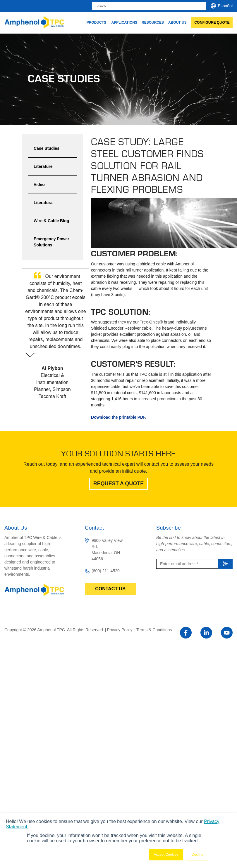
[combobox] (149, 6)
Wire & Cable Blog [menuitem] (51, 221)
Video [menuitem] (39, 185)
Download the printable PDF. (119, 417)
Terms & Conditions (154, 630)
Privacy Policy (120, 630)
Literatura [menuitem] (43, 203)
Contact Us (110, 589)
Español (225, 6)
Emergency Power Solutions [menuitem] (51, 242)
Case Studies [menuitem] (47, 148)
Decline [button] (197, 855)
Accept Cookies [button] (166, 855)
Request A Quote (119, 483)
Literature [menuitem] (43, 166)
